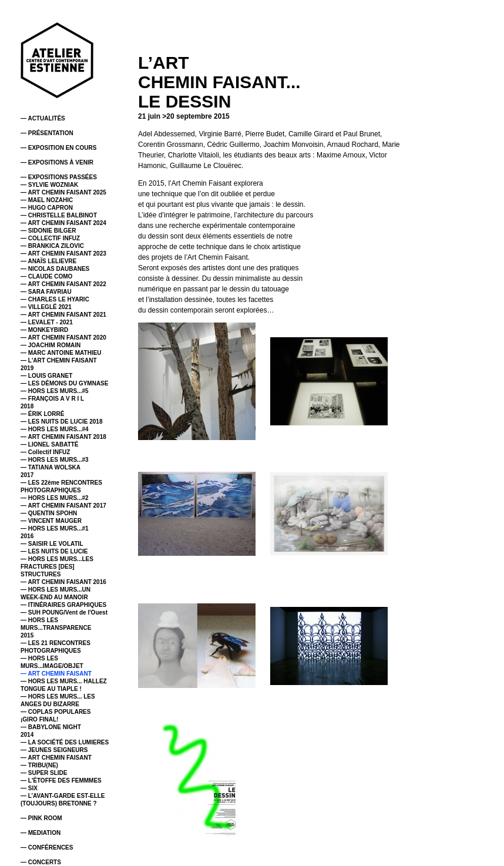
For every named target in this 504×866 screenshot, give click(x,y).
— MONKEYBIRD (44, 330)
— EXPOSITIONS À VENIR (57, 162)
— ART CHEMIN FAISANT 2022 (63, 284)
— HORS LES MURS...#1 (55, 528)
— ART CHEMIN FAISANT (56, 674)
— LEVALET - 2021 (47, 322)
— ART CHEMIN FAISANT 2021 (63, 315)
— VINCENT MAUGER (51, 521)
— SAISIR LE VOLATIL (52, 544)
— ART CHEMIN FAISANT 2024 (63, 223)
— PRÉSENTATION (47, 133)
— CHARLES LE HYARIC (55, 299)
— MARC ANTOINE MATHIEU (61, 353)
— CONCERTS (41, 862)
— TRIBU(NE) (39, 765)
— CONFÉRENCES (47, 847)
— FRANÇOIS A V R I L (52, 399)
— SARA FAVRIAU (46, 292)
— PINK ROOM (41, 818)
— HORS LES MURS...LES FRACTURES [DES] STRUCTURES (57, 567)
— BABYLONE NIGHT (51, 727)
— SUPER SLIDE (44, 773)
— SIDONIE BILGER (48, 231)
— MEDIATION (41, 833)
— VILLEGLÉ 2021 (46, 307)
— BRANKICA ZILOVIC (52, 246)
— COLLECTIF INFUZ (50, 238)
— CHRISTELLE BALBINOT (59, 215)
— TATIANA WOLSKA (51, 467)
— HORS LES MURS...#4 (55, 429)
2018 (27, 406)
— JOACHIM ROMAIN (51, 345)
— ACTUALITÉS (43, 118)
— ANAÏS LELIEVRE (48, 261)
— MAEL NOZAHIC (47, 200)
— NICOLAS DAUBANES (55, 269)
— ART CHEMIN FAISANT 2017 (63, 506)
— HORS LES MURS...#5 (55, 391)
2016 (27, 536)
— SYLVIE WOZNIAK (49, 185)
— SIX (29, 788)
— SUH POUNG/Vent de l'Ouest (64, 612)
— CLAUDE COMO (46, 276)
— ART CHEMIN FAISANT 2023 (63, 254)
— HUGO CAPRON (47, 208)
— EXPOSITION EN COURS (58, 148)
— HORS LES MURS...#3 (55, 460)
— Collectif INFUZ (45, 452)
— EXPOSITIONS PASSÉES (59, 177)
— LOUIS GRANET (46, 376)
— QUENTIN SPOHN (49, 513)
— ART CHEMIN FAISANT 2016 (63, 582)
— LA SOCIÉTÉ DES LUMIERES (65, 742)
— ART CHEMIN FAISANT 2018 (63, 437)
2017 (27, 475)
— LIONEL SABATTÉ (50, 444)
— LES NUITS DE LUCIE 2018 (61, 422)
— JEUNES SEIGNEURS (54, 750)
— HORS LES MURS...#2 (55, 498)
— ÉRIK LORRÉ (42, 414)
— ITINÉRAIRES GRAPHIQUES (63, 605)
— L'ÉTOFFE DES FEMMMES (61, 781)
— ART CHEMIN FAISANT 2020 (63, 338)
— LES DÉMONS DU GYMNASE (64, 383)
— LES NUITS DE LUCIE (54, 551)
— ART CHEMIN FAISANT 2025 (63, 192)
